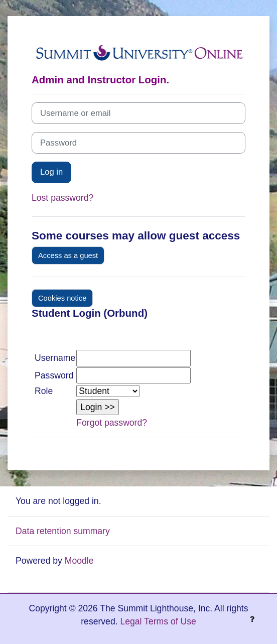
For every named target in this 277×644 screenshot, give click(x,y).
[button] (98, 407)
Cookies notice (62, 298)
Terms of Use (170, 621)
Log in (51, 172)
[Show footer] (252, 619)
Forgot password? (112, 423)
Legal (131, 621)
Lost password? (62, 198)
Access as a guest (68, 255)
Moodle (79, 561)
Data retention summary (63, 531)
